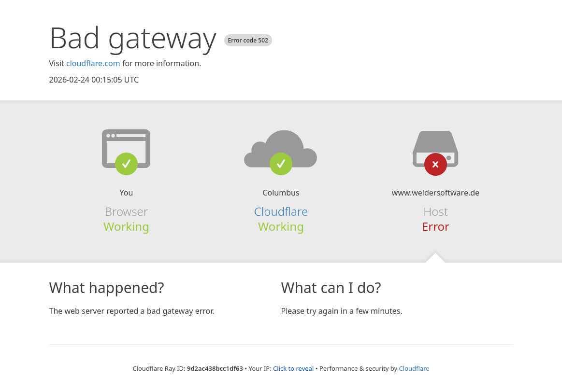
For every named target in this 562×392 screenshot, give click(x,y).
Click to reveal (293, 368)
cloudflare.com (93, 63)
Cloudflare (281, 211)
